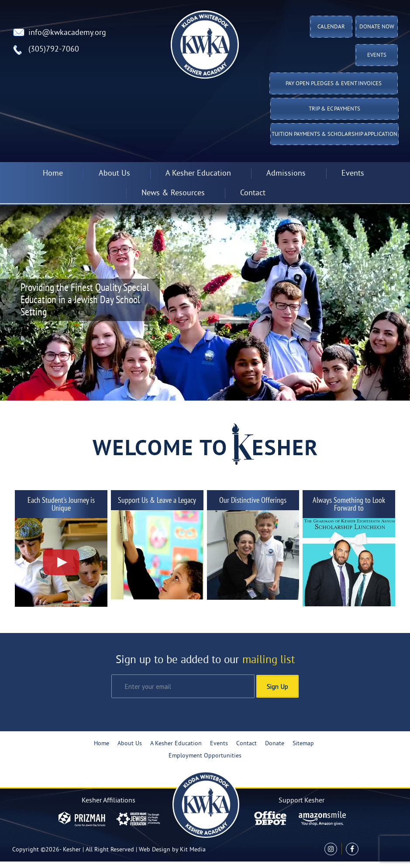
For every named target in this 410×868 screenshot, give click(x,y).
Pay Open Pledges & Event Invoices (334, 84)
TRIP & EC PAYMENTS (334, 109)
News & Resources (173, 193)
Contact (253, 193)
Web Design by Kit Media (172, 850)
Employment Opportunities (205, 756)
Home (53, 174)
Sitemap (303, 744)
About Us (114, 174)
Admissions (286, 174)
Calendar (331, 27)
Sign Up (277, 686)
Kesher (72, 850)
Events (377, 55)
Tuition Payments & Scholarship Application (334, 135)
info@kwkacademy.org (67, 33)
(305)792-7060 (54, 50)
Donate (275, 744)
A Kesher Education (198, 174)
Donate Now (377, 27)
